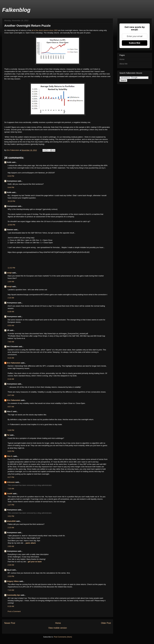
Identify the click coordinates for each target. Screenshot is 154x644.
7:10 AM (11, 590)
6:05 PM (11, 451)
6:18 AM (11, 606)
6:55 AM (11, 325)
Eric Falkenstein (14, 363)
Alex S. (10, 456)
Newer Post (10, 623)
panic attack (31, 543)
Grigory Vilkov (13, 581)
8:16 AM (11, 358)
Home (58, 623)
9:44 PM (11, 187)
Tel (8, 435)
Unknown (11, 482)
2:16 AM (11, 298)
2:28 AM (11, 565)
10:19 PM (11, 201)
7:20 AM (11, 489)
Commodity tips (14, 595)
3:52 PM (11, 516)
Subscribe (135, 43)
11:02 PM (11, 268)
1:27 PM (11, 505)
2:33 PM (11, 576)
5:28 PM (11, 430)
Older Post (106, 623)
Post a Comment (14, 611)
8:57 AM (11, 407)
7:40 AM (11, 342)
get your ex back (35, 562)
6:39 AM (11, 312)
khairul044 (11, 521)
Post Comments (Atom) (63, 637)
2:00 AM (11, 546)
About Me (123, 64)
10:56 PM (11, 225)
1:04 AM (11, 282)
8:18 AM (11, 379)
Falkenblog (16, 10)
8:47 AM (11, 395)
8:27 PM (11, 477)
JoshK (10, 494)
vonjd (9, 273)
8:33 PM (11, 176)
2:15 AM (11, 528)
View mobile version (58, 628)
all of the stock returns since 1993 (45, 30)
